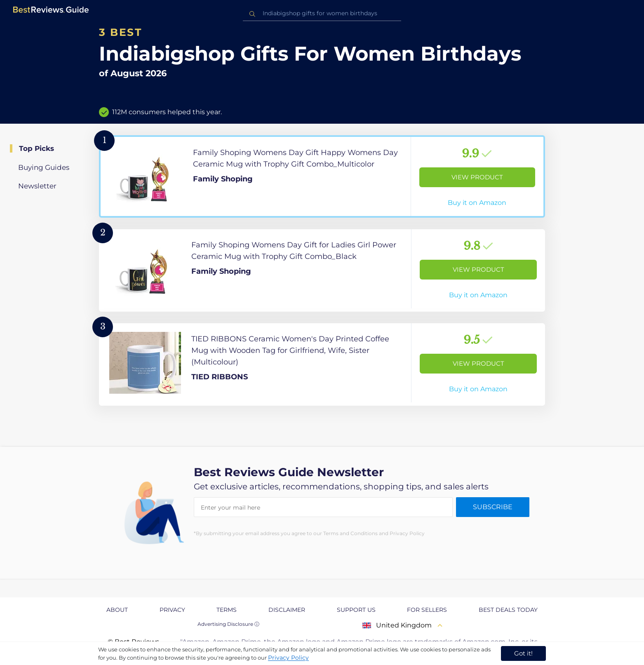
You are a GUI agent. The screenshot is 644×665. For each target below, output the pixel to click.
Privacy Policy (288, 658)
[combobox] (322, 13)
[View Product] (322, 176)
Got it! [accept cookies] (523, 653)
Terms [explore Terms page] (227, 610)
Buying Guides (44, 167)
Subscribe (493, 507)
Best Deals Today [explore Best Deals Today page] (508, 610)
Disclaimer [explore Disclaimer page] (287, 610)
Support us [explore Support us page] (356, 610)
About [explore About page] (117, 610)
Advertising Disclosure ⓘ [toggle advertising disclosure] (228, 624)
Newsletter (37, 186)
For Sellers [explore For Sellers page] (427, 610)
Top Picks (36, 148)
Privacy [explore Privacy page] (172, 610)
